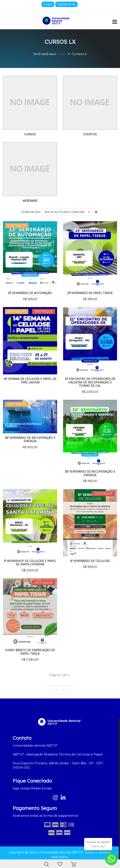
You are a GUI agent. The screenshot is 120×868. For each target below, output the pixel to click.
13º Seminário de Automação (30, 293)
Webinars (30, 201)
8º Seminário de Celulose (90, 561)
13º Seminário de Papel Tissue (90, 293)
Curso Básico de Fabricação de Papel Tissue (30, 652)
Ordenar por (31, 212)
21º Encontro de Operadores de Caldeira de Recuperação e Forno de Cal (90, 382)
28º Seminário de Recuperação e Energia (30, 440)
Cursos (30, 134)
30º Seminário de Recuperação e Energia (90, 473)
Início (62, 54)
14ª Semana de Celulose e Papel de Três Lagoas (30, 381)
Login (48, 4)
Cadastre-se (66, 4)
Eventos (90, 134)
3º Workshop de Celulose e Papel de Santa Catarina (30, 563)
